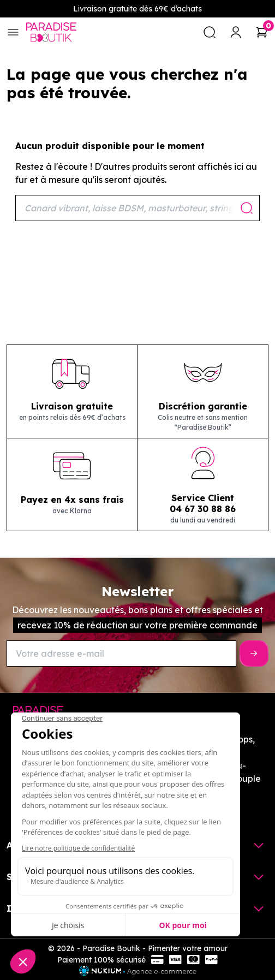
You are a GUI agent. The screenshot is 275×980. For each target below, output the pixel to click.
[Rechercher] (137, 208)
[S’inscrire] (254, 654)
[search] (210, 32)
